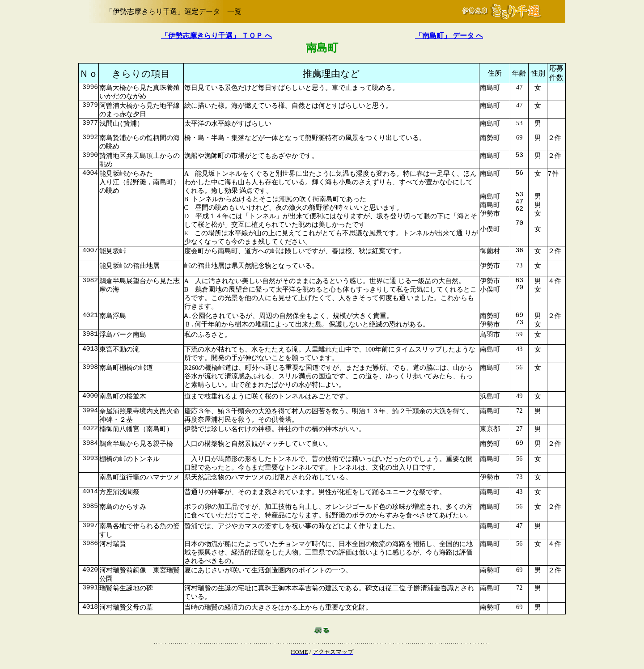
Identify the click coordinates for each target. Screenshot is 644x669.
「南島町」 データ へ (449, 36)
